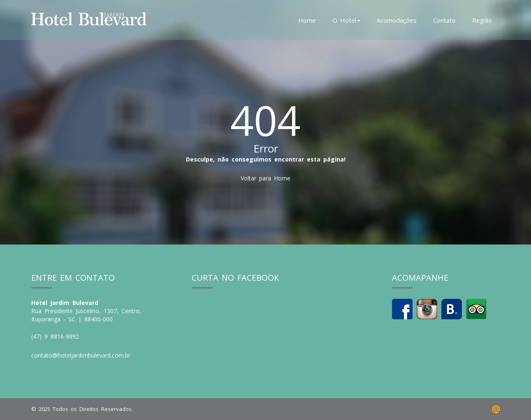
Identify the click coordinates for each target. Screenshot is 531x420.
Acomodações (397, 20)
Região (482, 20)
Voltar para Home (265, 178)
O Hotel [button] (346, 20)
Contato (444, 20)
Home (307, 20)
